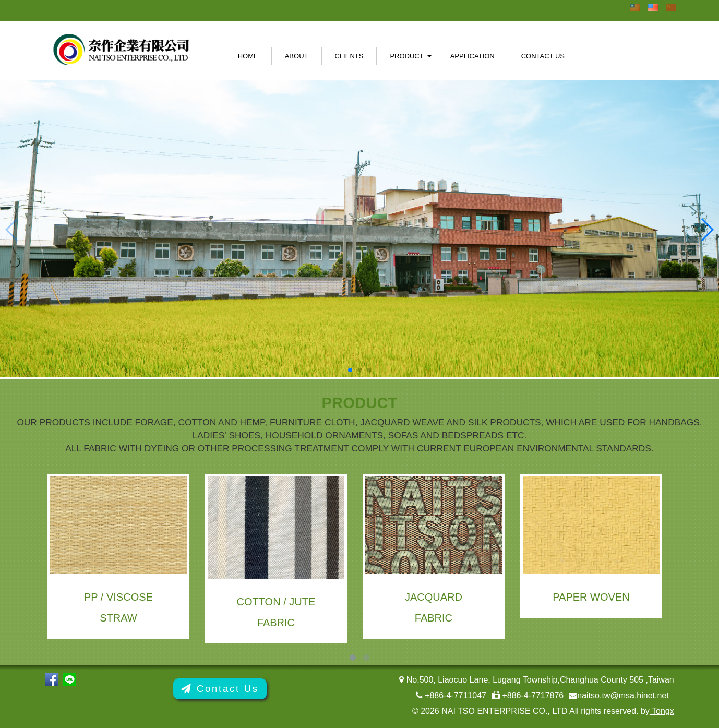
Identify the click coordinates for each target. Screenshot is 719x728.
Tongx (662, 711)
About (297, 56)
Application (472, 56)
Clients (349, 56)
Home (248, 56)
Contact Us (543, 56)
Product (406, 56)
